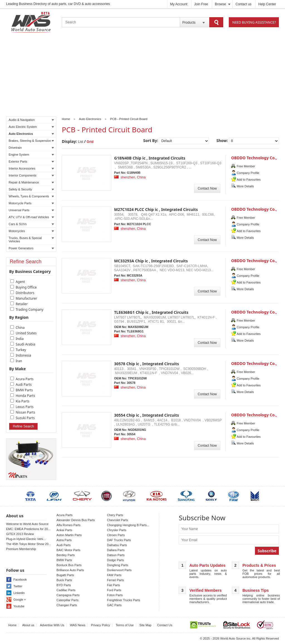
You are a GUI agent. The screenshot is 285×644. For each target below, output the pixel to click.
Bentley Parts (66, 555)
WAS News (78, 625)
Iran (19, 361)
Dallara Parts (116, 550)
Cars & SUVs (31, 224)
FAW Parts (114, 575)
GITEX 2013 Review (20, 534)
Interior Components (31, 175)
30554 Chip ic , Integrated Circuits (147, 415)
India (20, 339)
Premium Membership (21, 549)
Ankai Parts (64, 530)
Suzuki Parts (25, 418)
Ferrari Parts (115, 580)
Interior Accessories (31, 168)
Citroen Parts (116, 535)
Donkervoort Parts (119, 570)
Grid (90, 142)
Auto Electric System (31, 127)
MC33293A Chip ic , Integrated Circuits (151, 261)
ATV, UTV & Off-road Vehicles (31, 217)
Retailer (22, 304)
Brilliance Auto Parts (70, 570)
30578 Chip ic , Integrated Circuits (147, 364)
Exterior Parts (31, 161)
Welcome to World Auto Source (27, 524)
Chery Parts (115, 515)
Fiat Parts (113, 585)
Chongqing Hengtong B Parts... (128, 525)
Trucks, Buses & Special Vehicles (31, 240)
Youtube (19, 606)
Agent (20, 282)
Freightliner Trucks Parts (123, 600)
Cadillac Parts (66, 590)
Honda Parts (25, 396)
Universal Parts (31, 210)
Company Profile (248, 173)
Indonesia (23, 355)
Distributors (25, 293)
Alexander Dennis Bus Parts (76, 520)
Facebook (20, 580)
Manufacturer (26, 298)
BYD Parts (64, 585)
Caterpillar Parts (67, 600)
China (20, 328)
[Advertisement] (142, 75)
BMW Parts (24, 390)
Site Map (145, 625)
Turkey (21, 350)
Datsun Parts (116, 555)
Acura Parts (24, 379)
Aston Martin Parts (69, 535)
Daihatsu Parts (117, 545)
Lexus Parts (24, 407)
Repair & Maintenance (31, 182)
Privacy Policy (100, 625)
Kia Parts (22, 401)
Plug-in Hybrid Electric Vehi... (26, 539)
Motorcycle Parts (31, 203)
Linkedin (19, 593)
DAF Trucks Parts (119, 540)
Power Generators (31, 248)
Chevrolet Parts (117, 520)
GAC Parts (114, 605)
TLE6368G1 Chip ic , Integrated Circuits (151, 312)
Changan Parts (67, 605)
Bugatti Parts (65, 575)
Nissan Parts (25, 412)
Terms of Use (125, 625)
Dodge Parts (115, 560)
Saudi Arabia (25, 344)
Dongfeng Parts (117, 565)
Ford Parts (114, 590)
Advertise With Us (52, 625)
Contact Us (165, 625)
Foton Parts (115, 595)
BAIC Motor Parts (68, 550)
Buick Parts (64, 580)
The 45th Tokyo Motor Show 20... (29, 544)
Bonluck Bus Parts (69, 565)
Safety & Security (31, 189)
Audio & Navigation (31, 120)
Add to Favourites (249, 180)
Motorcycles (31, 231)
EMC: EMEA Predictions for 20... (28, 529)
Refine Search (23, 426)
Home (66, 119)
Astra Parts (64, 540)
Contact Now (207, 188)
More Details (245, 186)
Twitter (18, 586)
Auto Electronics (31, 134)
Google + (20, 600)
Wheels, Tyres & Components (31, 196)
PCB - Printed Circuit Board (129, 119)
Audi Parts (24, 385)
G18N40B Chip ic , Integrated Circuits (150, 158)
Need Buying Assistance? (254, 22)
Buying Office (26, 287)
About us (28, 625)
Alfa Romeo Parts (68, 525)
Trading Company (30, 309)
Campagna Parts (68, 595)
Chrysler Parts (117, 530)
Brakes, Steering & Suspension (31, 141)
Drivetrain (31, 148)
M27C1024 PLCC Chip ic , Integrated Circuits (156, 209)
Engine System (31, 155)
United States (26, 333)
